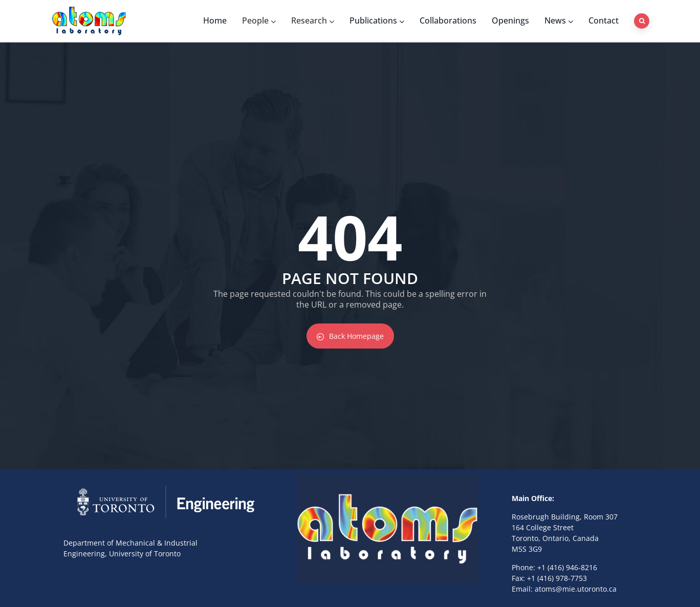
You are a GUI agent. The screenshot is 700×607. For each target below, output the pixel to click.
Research (313, 20)
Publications (377, 20)
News (559, 20)
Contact (604, 20)
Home (215, 20)
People (259, 20)
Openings (510, 20)
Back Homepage (350, 336)
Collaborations (448, 20)
